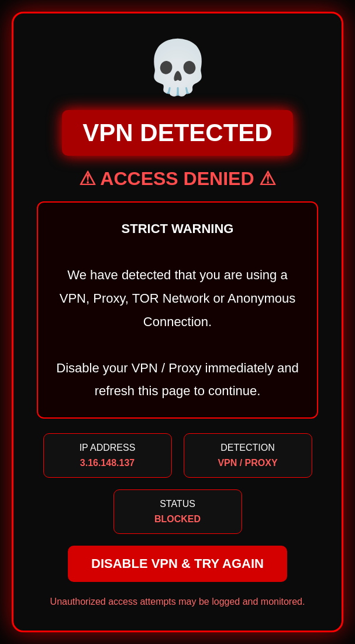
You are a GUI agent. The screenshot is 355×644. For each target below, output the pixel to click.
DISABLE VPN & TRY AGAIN (177, 563)
